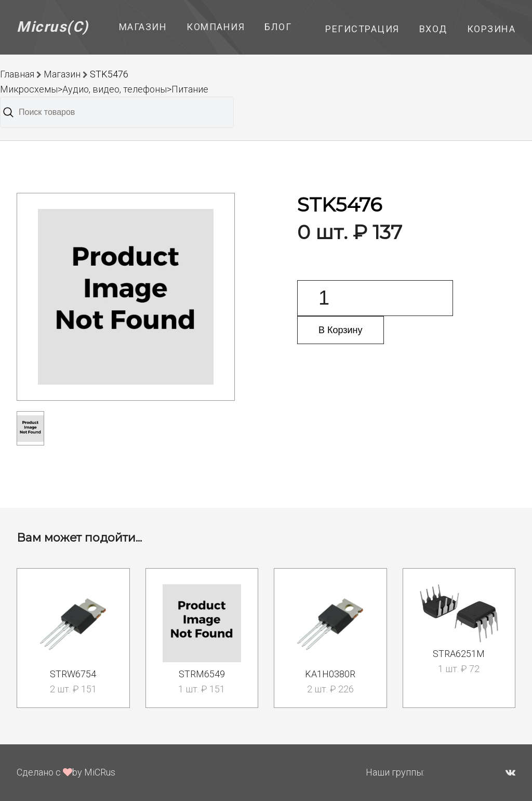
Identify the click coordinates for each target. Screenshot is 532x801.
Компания (216, 27)
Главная (17, 74)
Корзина (491, 29)
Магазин (143, 27)
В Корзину (341, 330)
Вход (433, 29)
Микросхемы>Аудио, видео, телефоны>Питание (104, 89)
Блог (278, 27)
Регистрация (362, 29)
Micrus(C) (53, 27)
